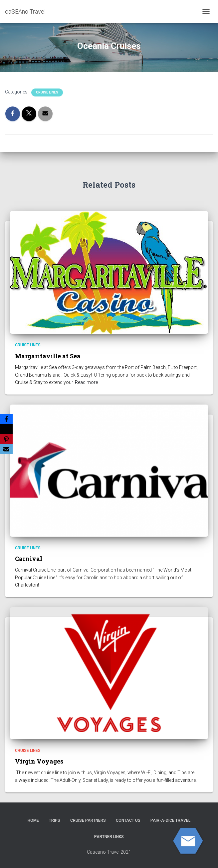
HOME (33, 820)
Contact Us (128, 820)
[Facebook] (6, 419)
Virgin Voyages (39, 761)
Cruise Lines (47, 92)
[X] (6, 429)
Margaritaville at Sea (48, 356)
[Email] (6, 449)
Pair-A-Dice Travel (170, 820)
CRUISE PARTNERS (88, 820)
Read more (86, 382)
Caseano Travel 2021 (109, 852)
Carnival (29, 559)
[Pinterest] (6, 439)
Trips (55, 820)
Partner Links (109, 837)
